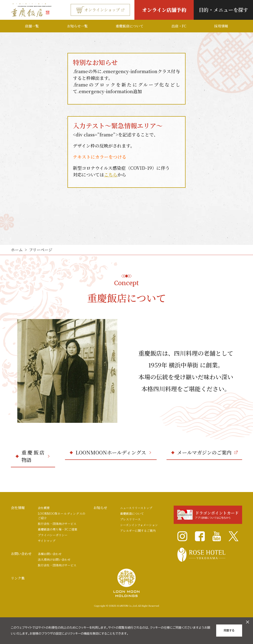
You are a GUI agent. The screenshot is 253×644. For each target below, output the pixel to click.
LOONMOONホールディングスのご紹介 (62, 516)
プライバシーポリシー (53, 535)
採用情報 (221, 26)
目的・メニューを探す (223, 10)
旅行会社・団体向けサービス (57, 524)
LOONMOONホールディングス (113, 452)
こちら (111, 174)
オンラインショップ (100, 10)
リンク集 (18, 578)
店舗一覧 (32, 26)
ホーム (17, 250)
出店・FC (179, 26)
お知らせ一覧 (77, 26)
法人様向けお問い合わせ (54, 559)
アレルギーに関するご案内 (138, 530)
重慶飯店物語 (35, 456)
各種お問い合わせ (50, 554)
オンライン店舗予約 (164, 10)
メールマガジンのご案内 (207, 452)
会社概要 (44, 508)
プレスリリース (130, 519)
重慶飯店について (129, 26)
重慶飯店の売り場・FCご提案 (58, 529)
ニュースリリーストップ (136, 508)
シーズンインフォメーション (139, 525)
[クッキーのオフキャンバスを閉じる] (248, 622)
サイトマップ (47, 541)
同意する (229, 630)
